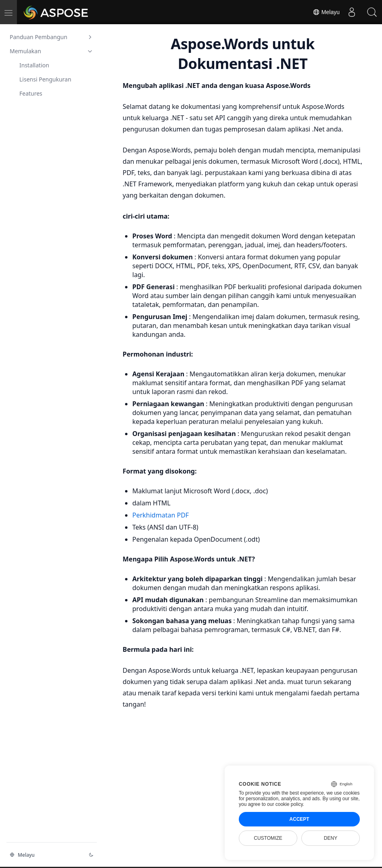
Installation (34, 65)
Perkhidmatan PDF (161, 515)
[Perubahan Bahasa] (44, 855)
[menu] (8, 12)
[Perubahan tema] (91, 855)
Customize (268, 838)
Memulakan (52, 51)
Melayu (326, 12)
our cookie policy (285, 804)
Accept (299, 819)
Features (31, 93)
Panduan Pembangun (52, 37)
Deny (331, 838)
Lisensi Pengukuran (45, 79)
